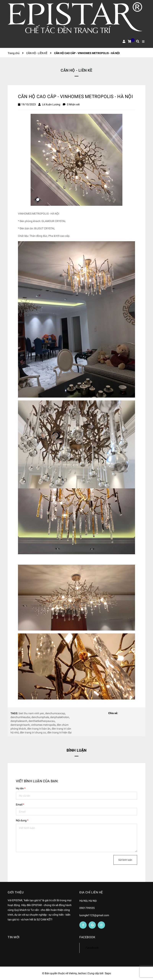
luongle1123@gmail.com (94, 915)
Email (20, 805)
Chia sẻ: (113, 713)
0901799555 (87, 908)
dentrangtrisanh (20, 725)
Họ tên (21, 788)
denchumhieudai (20, 717)
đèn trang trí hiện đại (59, 732)
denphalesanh (19, 721)
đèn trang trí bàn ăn (39, 729)
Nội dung (22, 820)
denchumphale (40, 717)
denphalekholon (60, 717)
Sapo (108, 973)
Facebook (92, 948)
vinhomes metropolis (43, 725)
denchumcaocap (55, 713)
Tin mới (14, 937)
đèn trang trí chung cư (33, 732)
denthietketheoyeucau (42, 721)
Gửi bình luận (125, 860)
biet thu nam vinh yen (31, 713)
